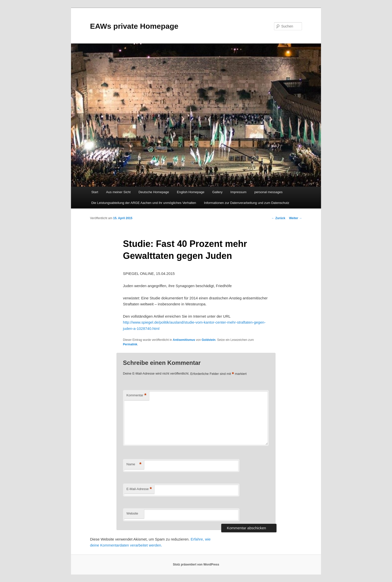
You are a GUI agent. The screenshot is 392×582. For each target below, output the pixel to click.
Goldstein (208, 340)
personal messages (268, 192)
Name (134, 464)
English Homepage (191, 192)
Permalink (130, 344)
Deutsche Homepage (154, 192)
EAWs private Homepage (134, 26)
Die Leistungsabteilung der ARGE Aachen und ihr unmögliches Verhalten (144, 203)
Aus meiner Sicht (118, 192)
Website (132, 513)
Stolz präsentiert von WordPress (196, 565)
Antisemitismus (184, 340)
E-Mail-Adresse (139, 489)
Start (95, 192)
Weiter (295, 218)
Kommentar (136, 395)
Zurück (278, 218)
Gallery (217, 192)
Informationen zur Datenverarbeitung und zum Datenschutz (247, 203)
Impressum (238, 192)
